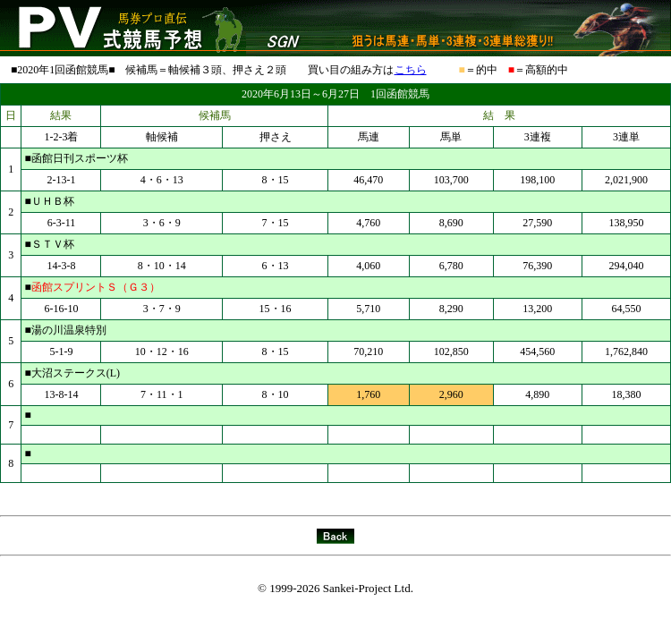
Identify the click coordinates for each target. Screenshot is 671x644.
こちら (411, 70)
